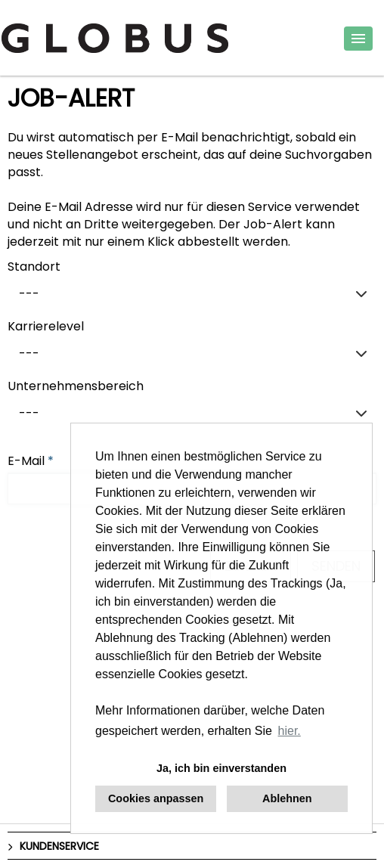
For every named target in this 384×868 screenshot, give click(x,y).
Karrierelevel (46, 326)
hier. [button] (290, 731)
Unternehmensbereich (76, 386)
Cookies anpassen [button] (156, 798)
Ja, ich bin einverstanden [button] (221, 768)
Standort (34, 267)
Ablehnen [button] (287, 798)
